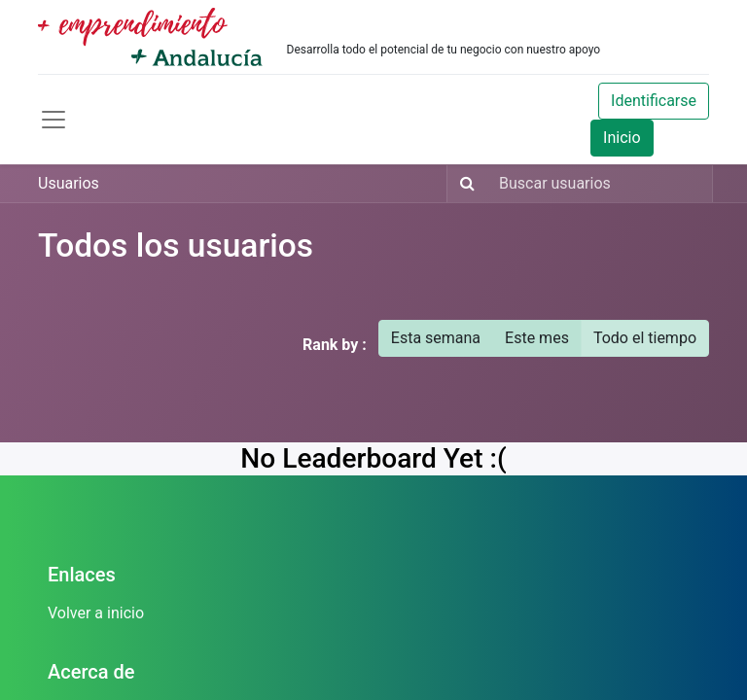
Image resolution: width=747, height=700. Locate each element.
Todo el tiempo (645, 338)
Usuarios (69, 183)
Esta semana (436, 338)
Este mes (537, 338)
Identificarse (654, 101)
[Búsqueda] (463, 184)
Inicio (622, 138)
